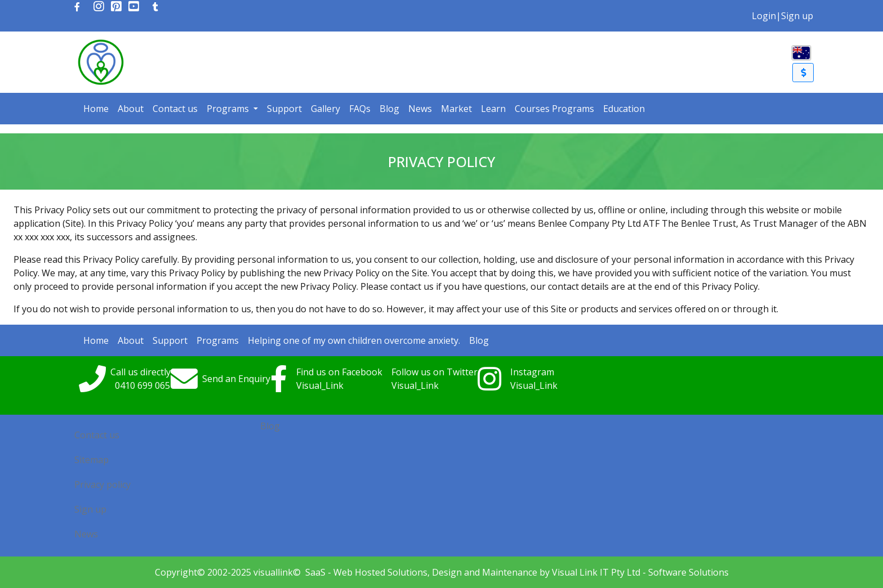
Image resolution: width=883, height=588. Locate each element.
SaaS (315, 572)
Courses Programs (554, 109)
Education (624, 109)
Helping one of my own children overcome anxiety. (354, 340)
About (131, 109)
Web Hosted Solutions (380, 572)
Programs (229, 109)
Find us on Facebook (339, 372)
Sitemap (92, 460)
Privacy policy (102, 484)
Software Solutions (688, 572)
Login (764, 16)
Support (284, 109)
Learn (493, 109)
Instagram (532, 372)
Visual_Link (320, 385)
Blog (389, 109)
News (420, 109)
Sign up (797, 16)
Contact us (175, 109)
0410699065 (142, 385)
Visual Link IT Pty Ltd (596, 572)
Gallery (325, 109)
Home (96, 109)
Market (456, 109)
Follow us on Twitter (434, 372)
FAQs (360, 109)
